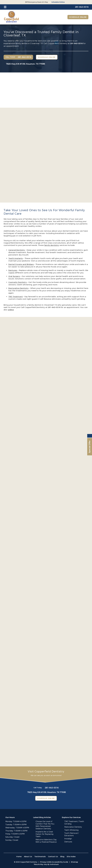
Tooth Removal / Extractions (71, 834)
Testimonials (40, 857)
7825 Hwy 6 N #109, (26, 64)
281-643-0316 (76, 43)
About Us (28, 857)
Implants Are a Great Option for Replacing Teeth (45, 834)
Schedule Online (58, 2)
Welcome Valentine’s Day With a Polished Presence (46, 841)
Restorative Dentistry (73, 827)
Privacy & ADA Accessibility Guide (54, 862)
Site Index (71, 857)
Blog (62, 857)
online (11, 310)
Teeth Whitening (71, 830)
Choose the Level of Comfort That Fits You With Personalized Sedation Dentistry (45, 825)
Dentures (68, 842)
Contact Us (53, 857)
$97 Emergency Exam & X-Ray (37, 2)
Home (19, 857)
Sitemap (74, 862)
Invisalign (68, 839)
